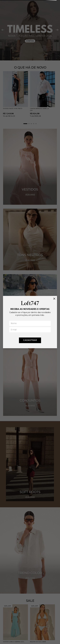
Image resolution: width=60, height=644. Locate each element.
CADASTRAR (30, 340)
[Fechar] (54, 299)
